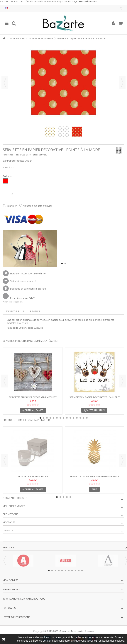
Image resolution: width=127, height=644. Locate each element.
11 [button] (74, 418)
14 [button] (84, 418)
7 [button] (60, 418)
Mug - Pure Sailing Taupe (33, 476)
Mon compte (11, 580)
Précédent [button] (5, 83)
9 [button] (67, 418)
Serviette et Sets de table (41, 38)
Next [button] (122, 381)
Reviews (35, 311)
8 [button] (64, 418)
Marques (8, 547)
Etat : (35, 155)
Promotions (11, 514)
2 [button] (65, 263)
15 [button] (87, 418)
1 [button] (62, 263)
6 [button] (57, 418)
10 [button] (70, 418)
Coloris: (8, 176)
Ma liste (121, 9)
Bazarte (65, 631)
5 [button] (54, 418)
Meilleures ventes (14, 506)
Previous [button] (5, 381)
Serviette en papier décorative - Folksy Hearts (33, 399)
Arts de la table (17, 38)
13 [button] (80, 418)
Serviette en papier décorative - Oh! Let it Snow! (94, 399)
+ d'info (42, 273)
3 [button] (47, 418)
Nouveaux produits (15, 498)
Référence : (9, 155)
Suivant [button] (122, 83)
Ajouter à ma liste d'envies (38, 206)
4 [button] (50, 418)
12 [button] (77, 418)
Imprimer (12, 206)
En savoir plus (15, 311)
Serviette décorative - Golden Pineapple (94, 476)
